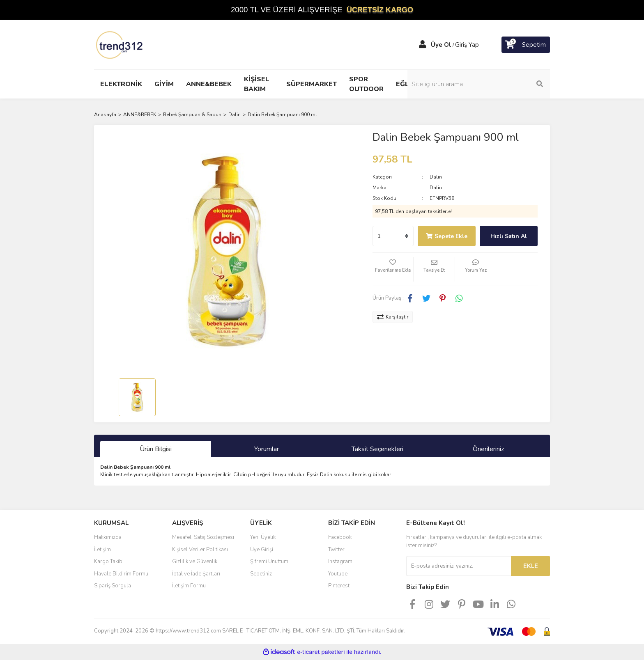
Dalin (436, 177)
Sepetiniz (261, 574)
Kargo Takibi (109, 561)
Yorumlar (267, 449)
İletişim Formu (189, 586)
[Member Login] (423, 45)
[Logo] (120, 44)
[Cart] (526, 45)
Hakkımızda (108, 537)
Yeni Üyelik (263, 537)
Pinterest (339, 586)
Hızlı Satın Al (509, 236)
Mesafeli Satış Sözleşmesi (203, 537)
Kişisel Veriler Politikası (200, 550)
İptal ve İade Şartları (196, 574)
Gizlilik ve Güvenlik (195, 561)
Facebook (340, 537)
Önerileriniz (488, 449)
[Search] (494, 84)
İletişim (102, 550)
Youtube (338, 574)
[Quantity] (393, 236)
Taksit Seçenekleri (377, 449)
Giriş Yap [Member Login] (467, 45)
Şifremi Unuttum (269, 561)
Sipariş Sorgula (113, 586)
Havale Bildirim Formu (121, 574)
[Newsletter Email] (459, 566)
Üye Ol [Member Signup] (441, 45)
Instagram (340, 561)
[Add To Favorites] (393, 269)
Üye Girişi (262, 550)
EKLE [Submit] (531, 566)
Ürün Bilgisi (156, 449)
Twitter (336, 550)
